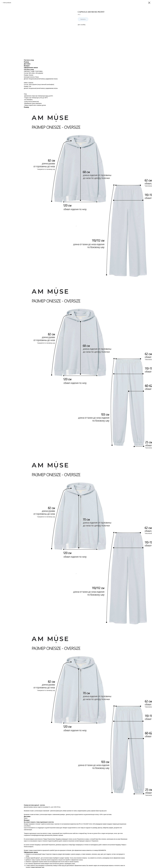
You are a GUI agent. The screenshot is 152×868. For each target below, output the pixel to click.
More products (7, 3)
